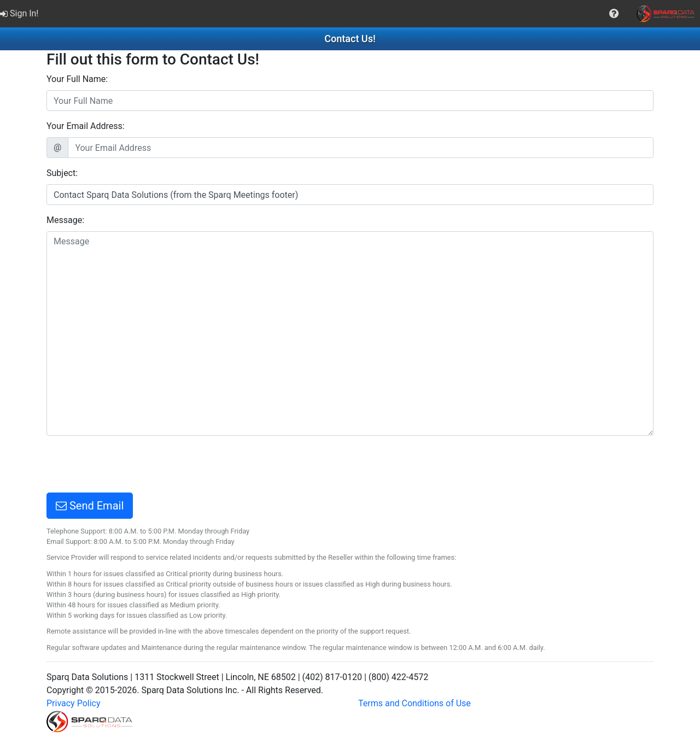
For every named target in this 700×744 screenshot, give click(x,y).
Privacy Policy (74, 703)
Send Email (90, 506)
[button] (614, 14)
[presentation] (130, 466)
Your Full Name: (77, 79)
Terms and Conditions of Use (415, 703)
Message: (65, 220)
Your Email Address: (86, 126)
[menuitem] (21, 14)
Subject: (62, 173)
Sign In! (19, 13)
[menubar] (350, 14)
